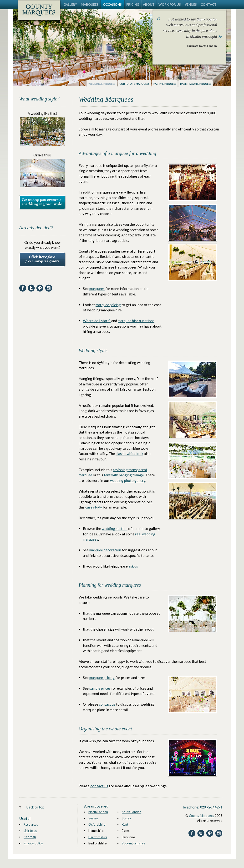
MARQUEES (90, 5)
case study (94, 507)
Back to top (35, 807)
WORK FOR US (170, 5)
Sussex (93, 818)
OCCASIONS (112, 5)
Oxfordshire (97, 824)
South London (132, 812)
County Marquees (201, 816)
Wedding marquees (102, 84)
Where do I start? (97, 321)
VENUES (191, 5)
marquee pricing (108, 305)
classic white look (129, 454)
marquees (97, 289)
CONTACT (209, 5)
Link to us (30, 831)
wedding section (115, 529)
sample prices (100, 688)
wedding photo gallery (128, 480)
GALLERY (70, 5)
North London (98, 812)
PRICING (133, 5)
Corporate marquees (135, 84)
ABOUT (149, 5)
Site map (30, 837)
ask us (133, 566)
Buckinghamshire (133, 843)
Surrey (126, 818)
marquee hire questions (136, 321)
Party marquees (165, 84)
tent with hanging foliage (124, 475)
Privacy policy (33, 843)
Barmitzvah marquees (196, 84)
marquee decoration (105, 550)
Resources (31, 824)
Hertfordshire (98, 837)
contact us (107, 704)
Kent (125, 824)
